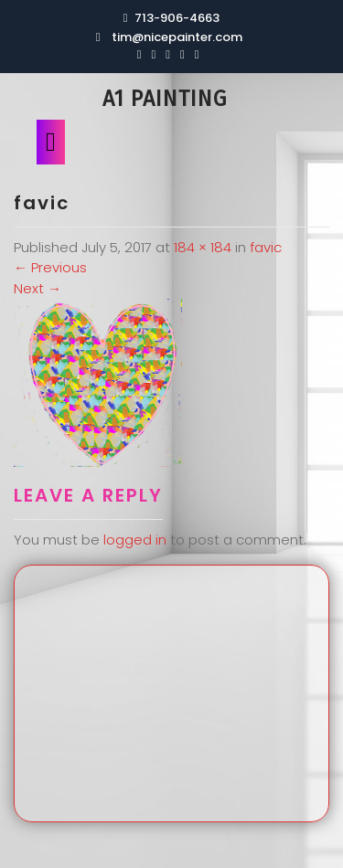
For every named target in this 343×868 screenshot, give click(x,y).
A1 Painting (165, 99)
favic (266, 247)
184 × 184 (203, 247)
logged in (135, 540)
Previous (50, 267)
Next (38, 288)
